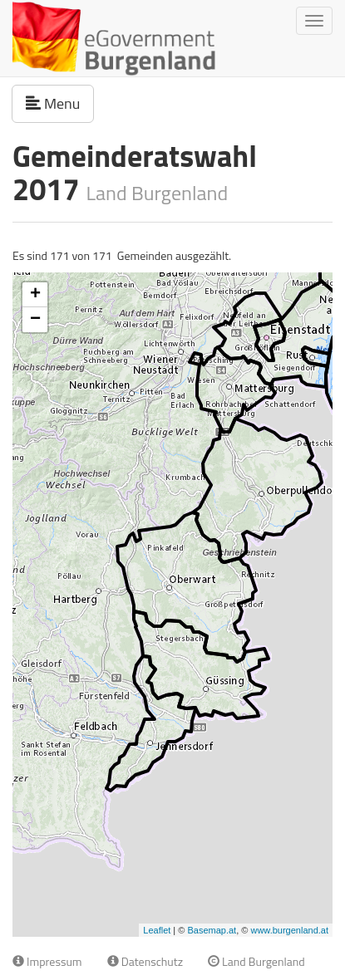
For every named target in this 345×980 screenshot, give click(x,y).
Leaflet (157, 930)
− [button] (35, 320)
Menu (60, 103)
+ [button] (35, 295)
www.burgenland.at (289, 930)
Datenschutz (145, 961)
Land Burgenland (256, 961)
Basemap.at (212, 930)
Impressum (47, 961)
